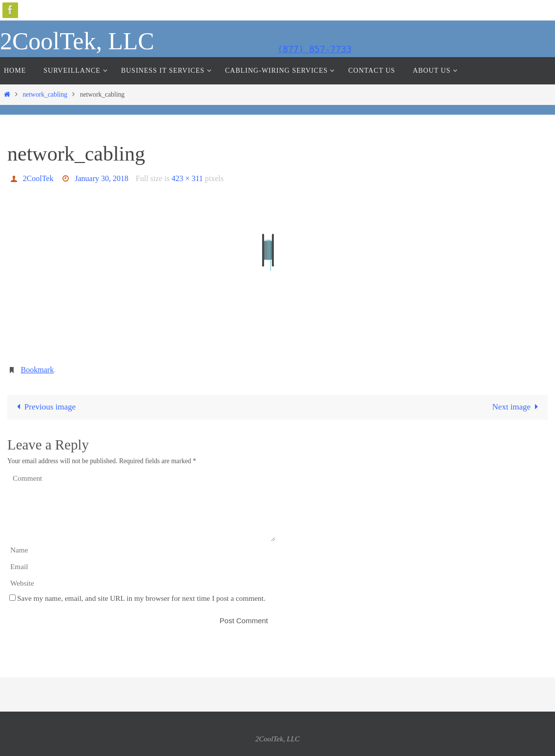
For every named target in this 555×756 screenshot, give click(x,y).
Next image (517, 407)
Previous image (44, 407)
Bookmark (38, 370)
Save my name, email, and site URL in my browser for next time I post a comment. (141, 598)
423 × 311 (187, 178)
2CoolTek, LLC (77, 41)
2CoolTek (38, 178)
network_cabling (45, 94)
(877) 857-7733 (315, 49)
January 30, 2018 (102, 178)
